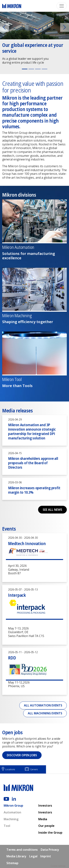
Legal (33, 856)
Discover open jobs (22, 755)
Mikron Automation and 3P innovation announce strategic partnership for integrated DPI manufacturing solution (32, 431)
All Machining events (45, 713)
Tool (7, 826)
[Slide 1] (25, 69)
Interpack (17, 595)
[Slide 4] (45, 69)
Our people (46, 826)
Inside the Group (50, 833)
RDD (12, 658)
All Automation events (43, 705)
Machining (11, 819)
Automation (12, 812)
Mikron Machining (17, 316)
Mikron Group (13, 806)
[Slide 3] (38, 69)
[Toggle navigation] (62, 6)
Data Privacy (50, 850)
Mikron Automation (18, 247)
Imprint (46, 856)
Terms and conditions (22, 850)
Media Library (16, 856)
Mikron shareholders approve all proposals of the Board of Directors (33, 463)
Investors (45, 806)
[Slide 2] (31, 69)
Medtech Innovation (27, 543)
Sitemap (12, 863)
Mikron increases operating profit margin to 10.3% (34, 490)
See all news (52, 510)
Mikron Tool (12, 380)
